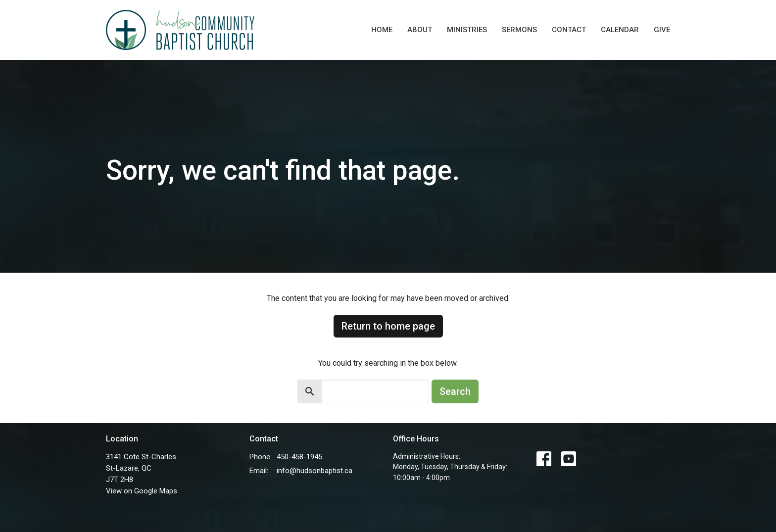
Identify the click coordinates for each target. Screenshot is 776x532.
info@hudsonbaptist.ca (315, 471)
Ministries (467, 30)
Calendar (620, 30)
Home (382, 30)
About (420, 30)
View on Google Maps (142, 491)
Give (662, 30)
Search (455, 391)
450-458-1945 (299, 457)
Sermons (519, 30)
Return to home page (388, 326)
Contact (569, 30)
